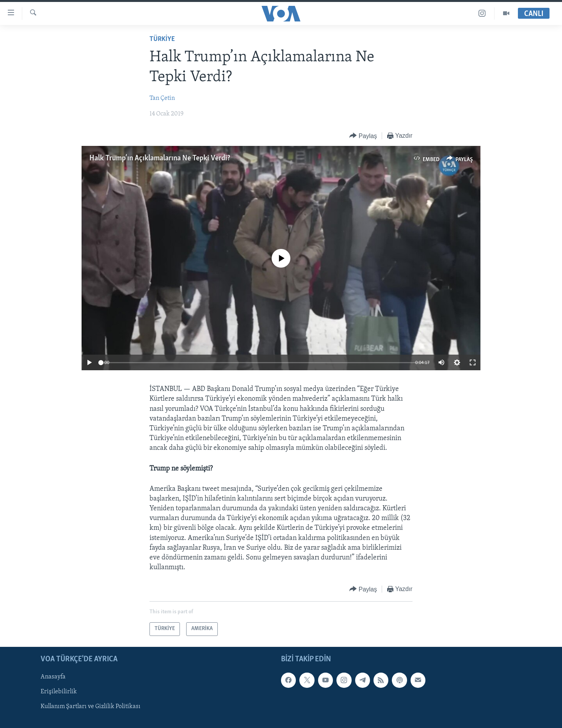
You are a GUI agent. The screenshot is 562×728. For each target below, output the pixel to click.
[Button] (363, 136)
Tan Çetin (162, 98)
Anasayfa (53, 677)
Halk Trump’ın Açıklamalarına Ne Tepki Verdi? (160, 158)
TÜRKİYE (162, 39)
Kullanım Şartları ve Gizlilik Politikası (91, 707)
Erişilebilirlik (59, 692)
